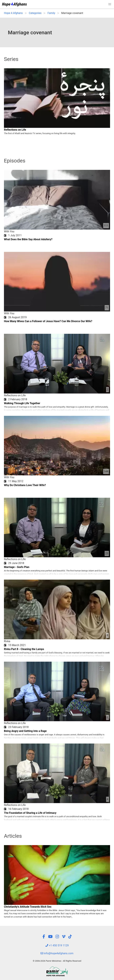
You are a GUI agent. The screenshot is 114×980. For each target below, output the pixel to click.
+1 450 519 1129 (57, 945)
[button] (110, 4)
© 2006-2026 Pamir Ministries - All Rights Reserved (57, 961)
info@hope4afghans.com (57, 953)
